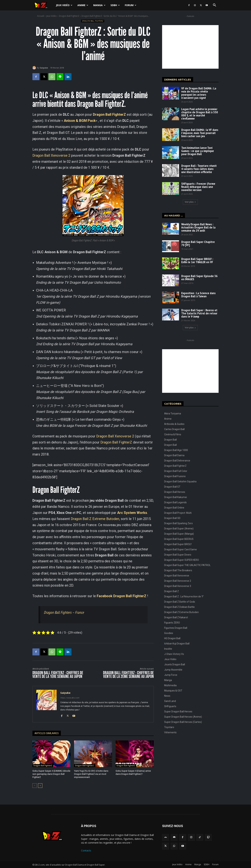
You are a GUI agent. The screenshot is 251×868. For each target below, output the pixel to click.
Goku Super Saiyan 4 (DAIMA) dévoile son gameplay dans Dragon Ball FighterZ (51, 774)
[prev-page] (35, 786)
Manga (99, 5)
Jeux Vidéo (64, 5)
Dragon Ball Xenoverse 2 (51, 155)
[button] (214, 5)
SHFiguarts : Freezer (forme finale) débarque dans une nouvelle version (198, 187)
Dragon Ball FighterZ (69, 16)
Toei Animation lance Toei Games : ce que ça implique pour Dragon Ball (198, 151)
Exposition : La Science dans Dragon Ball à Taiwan (198, 295)
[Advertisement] (190, 47)
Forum (131, 5)
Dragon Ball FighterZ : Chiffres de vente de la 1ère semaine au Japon (58, 675)
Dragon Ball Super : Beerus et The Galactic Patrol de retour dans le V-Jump (199, 313)
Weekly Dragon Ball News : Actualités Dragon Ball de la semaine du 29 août (198, 227)
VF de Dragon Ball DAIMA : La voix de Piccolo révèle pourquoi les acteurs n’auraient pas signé (199, 93)
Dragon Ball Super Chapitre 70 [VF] (198, 243)
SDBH (115, 5)
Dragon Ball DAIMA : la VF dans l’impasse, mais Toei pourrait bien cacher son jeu (200, 133)
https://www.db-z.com (70, 698)
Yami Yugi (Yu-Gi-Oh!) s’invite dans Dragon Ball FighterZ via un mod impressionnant (91, 774)
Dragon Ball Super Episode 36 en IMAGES (199, 278)
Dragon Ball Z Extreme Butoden (95, 519)
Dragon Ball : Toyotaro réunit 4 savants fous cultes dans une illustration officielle (199, 169)
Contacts (86, 850)
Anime (83, 5)
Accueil (41, 16)
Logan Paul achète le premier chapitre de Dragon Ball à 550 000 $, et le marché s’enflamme (200, 114)
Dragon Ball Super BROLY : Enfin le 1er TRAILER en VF (197, 260)
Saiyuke (44, 68)
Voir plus (190, 202)
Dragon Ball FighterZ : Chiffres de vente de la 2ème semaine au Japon (128, 675)
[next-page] (40, 786)
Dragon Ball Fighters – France (64, 612)
